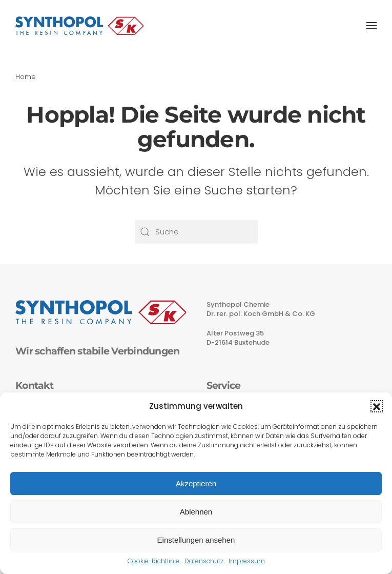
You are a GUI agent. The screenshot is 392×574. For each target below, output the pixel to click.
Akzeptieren (196, 483)
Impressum (247, 561)
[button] (377, 406)
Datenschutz (204, 561)
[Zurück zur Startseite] (79, 26)
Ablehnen (196, 512)
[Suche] (196, 232)
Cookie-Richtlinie (153, 561)
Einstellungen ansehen (196, 540)
